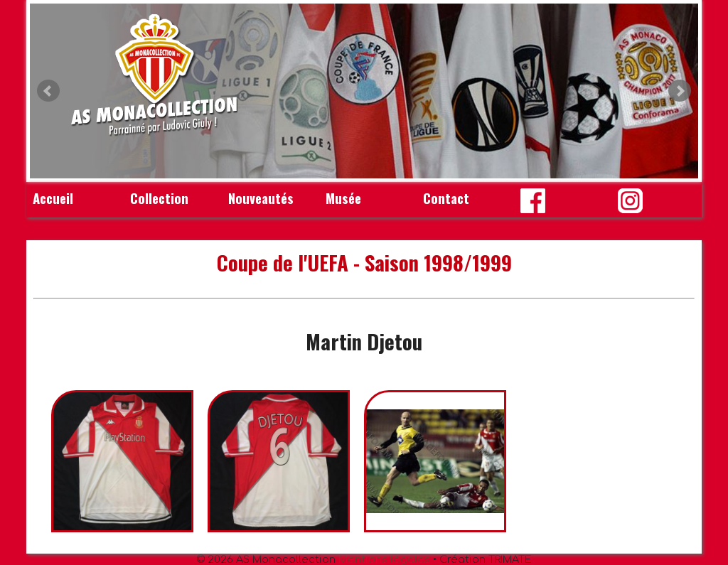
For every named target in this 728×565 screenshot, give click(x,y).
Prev (48, 91)
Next (680, 91)
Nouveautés (261, 198)
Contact (446, 198)
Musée (343, 198)
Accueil (53, 198)
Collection (159, 198)
